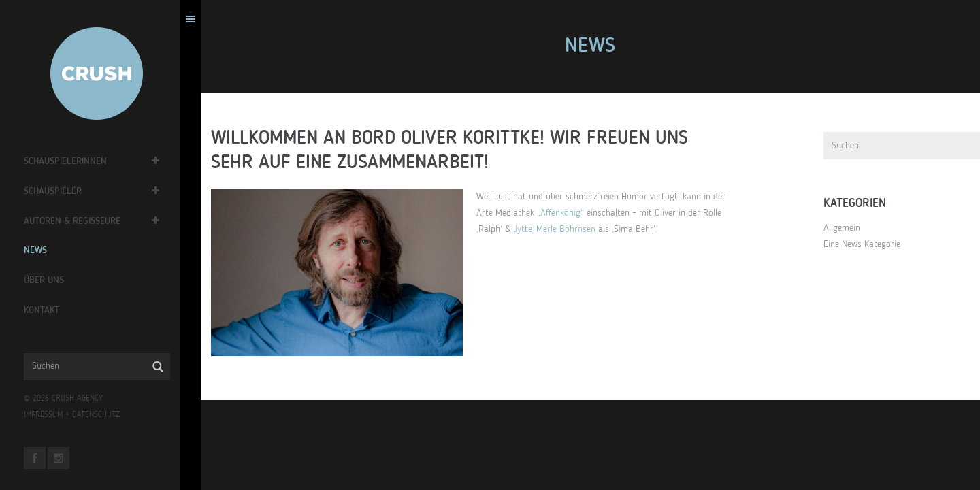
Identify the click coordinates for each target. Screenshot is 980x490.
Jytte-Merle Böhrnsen (558, 229)
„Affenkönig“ (564, 213)
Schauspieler (56, 191)
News (39, 250)
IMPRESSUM (47, 415)
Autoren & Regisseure (76, 221)
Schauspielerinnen (69, 161)
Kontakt (45, 310)
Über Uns (47, 280)
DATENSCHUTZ (99, 415)
